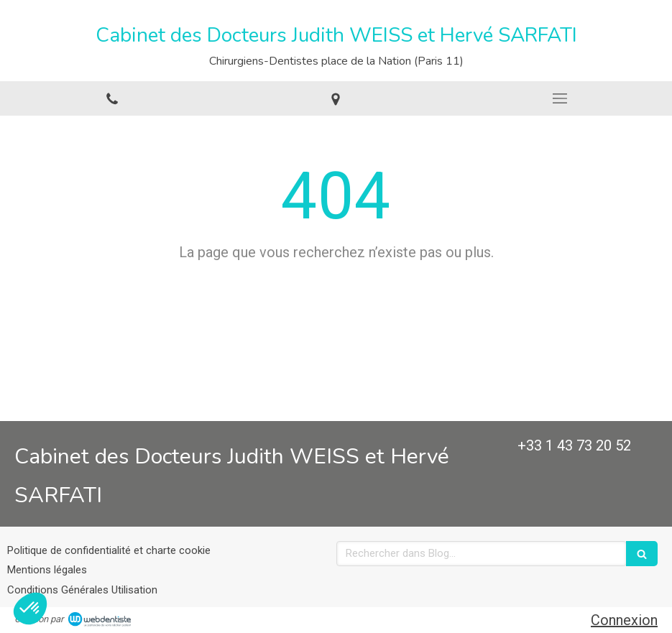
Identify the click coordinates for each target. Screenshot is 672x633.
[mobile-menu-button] (560, 98)
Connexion (624, 620)
